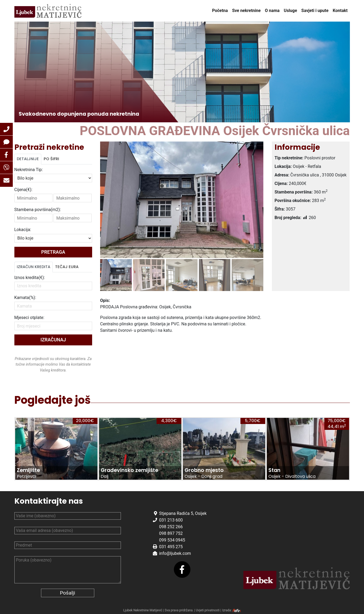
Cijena (23, 190)
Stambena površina (38, 210)
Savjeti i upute (315, 11)
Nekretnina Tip (29, 170)
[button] (6, 129)
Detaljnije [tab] (28, 159)
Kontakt (340, 11)
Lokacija (23, 230)
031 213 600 (171, 520)
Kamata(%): (25, 298)
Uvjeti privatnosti (208, 610)
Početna (220, 11)
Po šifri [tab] (51, 159)
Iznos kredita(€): (30, 278)
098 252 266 (171, 527)
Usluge (291, 11)
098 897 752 (171, 533)
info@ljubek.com (175, 553)
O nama (272, 11)
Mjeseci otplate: (29, 318)
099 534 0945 (172, 540)
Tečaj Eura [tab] (67, 267)
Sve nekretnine (246, 11)
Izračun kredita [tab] (34, 267)
